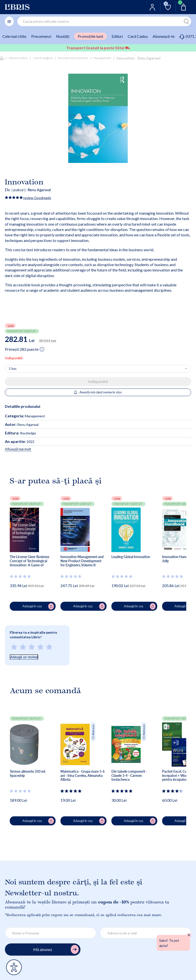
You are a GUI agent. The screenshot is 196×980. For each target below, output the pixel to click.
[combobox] (104, 21)
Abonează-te (164, 36)
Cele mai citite (14, 36)
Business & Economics (73, 58)
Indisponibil (98, 381)
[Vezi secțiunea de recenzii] (20, 576)
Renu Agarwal (39, 190)
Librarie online (18, 58)
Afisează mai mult (18, 449)
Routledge (20, 433)
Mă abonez (56, 949)
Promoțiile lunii (90, 36)
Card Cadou (138, 36)
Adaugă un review (24, 657)
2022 (20, 442)
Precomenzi (41, 36)
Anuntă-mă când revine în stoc (98, 392)
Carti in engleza (43, 58)
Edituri (117, 36)
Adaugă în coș (38, 606)
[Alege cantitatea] (98, 369)
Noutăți (63, 36)
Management (102, 58)
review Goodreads (37, 198)
